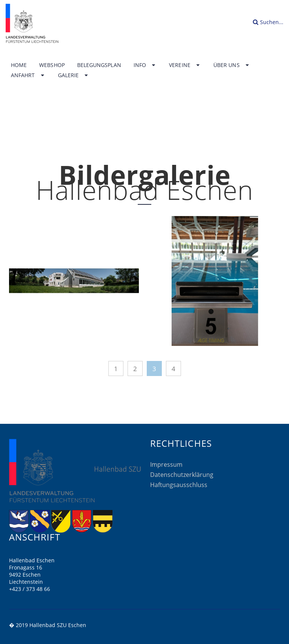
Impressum (166, 464)
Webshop (52, 65)
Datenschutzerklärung (182, 475)
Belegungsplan (99, 65)
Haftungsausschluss (179, 485)
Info (145, 65)
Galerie (74, 75)
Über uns (232, 65)
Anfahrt (28, 75)
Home (19, 65)
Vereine (185, 65)
